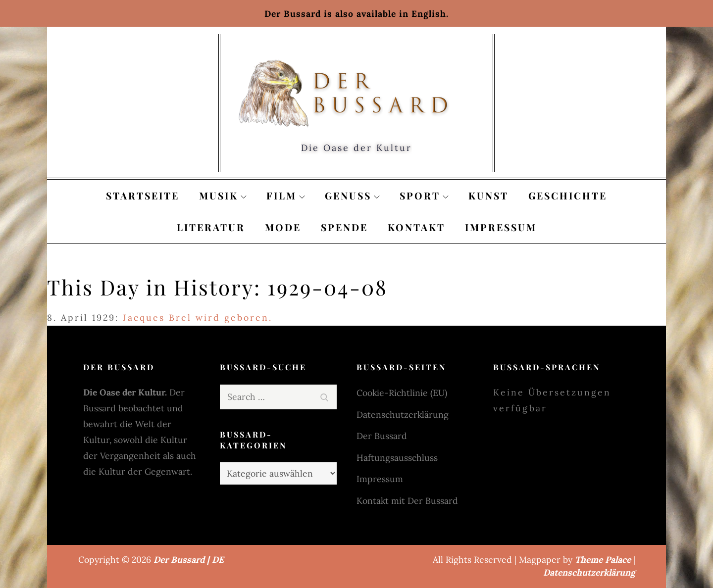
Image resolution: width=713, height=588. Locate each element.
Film (286, 196)
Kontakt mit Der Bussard (407, 501)
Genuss (352, 196)
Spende (344, 227)
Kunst (488, 196)
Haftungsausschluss (397, 458)
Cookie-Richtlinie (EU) (402, 393)
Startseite (143, 196)
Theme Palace (603, 560)
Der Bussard (382, 436)
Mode (283, 227)
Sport (424, 196)
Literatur (211, 227)
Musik (223, 196)
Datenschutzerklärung (403, 415)
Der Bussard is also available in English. (356, 14)
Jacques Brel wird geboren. (198, 318)
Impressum (501, 227)
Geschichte (568, 196)
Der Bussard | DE (189, 560)
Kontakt (416, 227)
